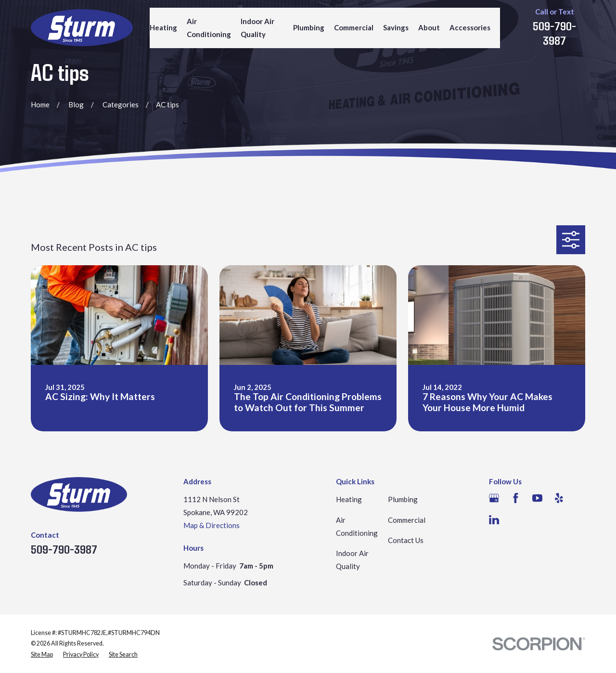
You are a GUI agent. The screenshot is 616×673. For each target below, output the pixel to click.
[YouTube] (537, 498)
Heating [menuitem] (163, 27)
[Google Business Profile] (494, 498)
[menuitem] (42, 655)
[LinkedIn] (494, 520)
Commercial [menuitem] (354, 27)
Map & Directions (212, 525)
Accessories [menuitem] (470, 27)
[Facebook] (516, 498)
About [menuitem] (429, 27)
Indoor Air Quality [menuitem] (257, 28)
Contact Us (406, 540)
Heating (349, 499)
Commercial (407, 520)
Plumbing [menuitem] (309, 27)
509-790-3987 (554, 33)
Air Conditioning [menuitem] (209, 28)
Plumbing (403, 499)
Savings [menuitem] (396, 27)
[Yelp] (559, 498)
